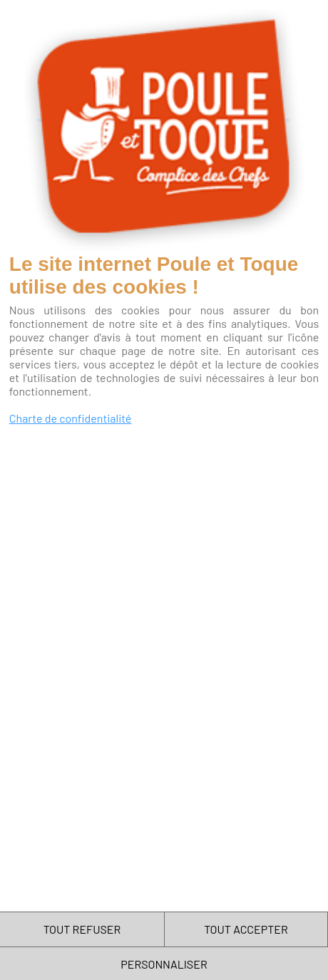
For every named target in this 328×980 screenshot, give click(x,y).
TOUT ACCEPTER (246, 929)
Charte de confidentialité (71, 418)
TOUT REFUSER (82, 929)
